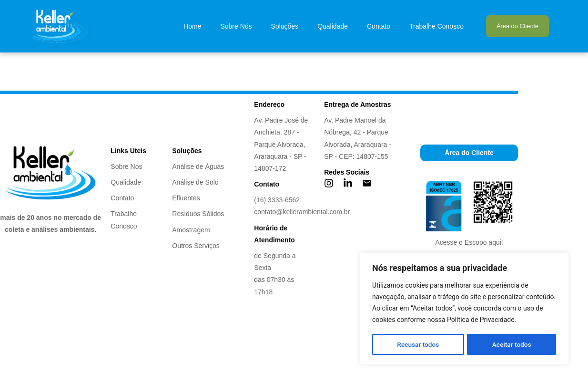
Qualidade (333, 26)
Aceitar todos (512, 344)
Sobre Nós (236, 26)
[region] (464, 309)
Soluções (285, 26)
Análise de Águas (198, 166)
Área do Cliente (517, 26)
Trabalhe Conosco (436, 26)
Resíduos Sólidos (198, 214)
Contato (379, 26)
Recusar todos (418, 344)
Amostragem (191, 230)
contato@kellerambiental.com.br (302, 212)
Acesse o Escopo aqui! (469, 242)
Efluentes (186, 198)
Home (192, 26)
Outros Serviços (196, 246)
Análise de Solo (195, 182)
